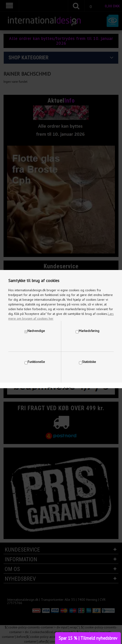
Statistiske (89, 362)
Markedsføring (89, 331)
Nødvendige (36, 331)
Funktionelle (36, 362)
